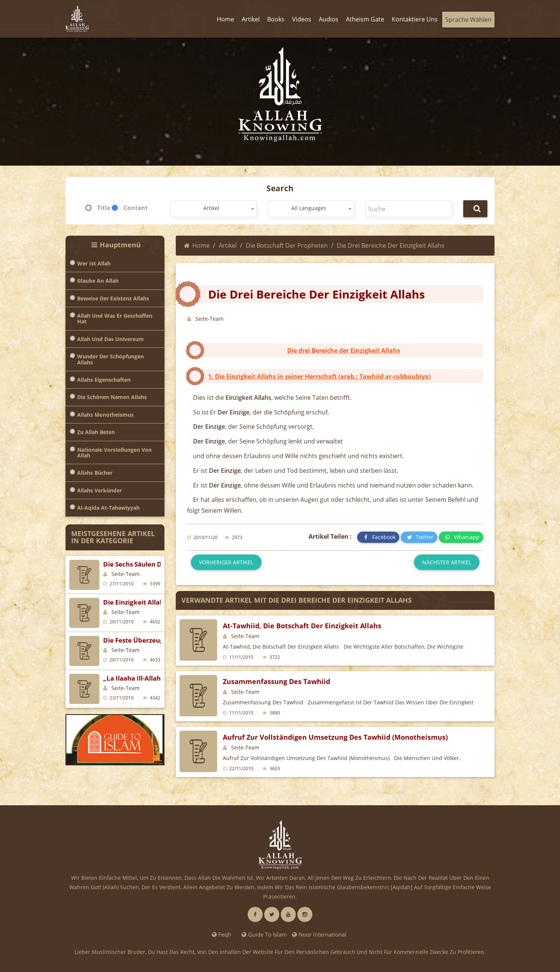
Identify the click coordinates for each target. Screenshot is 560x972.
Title (104, 208)
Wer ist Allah (94, 263)
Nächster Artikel (447, 562)
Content (136, 208)
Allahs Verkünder (100, 490)
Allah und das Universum (110, 339)
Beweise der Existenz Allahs (113, 298)
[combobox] (213, 209)
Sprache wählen (468, 20)
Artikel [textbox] (211, 208)
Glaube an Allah (98, 281)
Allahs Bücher (95, 473)
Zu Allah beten (96, 432)
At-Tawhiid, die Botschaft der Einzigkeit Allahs (302, 626)
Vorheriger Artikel (226, 562)
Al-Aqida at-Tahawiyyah (108, 508)
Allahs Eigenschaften (104, 380)
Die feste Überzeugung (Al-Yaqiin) (157, 640)
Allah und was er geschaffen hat (115, 319)
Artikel (228, 245)
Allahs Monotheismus (105, 415)
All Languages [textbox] (309, 208)
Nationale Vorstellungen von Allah (114, 453)
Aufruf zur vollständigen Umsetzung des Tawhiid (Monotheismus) (335, 737)
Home (197, 245)
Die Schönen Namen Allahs (112, 397)
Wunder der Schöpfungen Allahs (110, 359)
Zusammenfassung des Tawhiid (276, 681)
